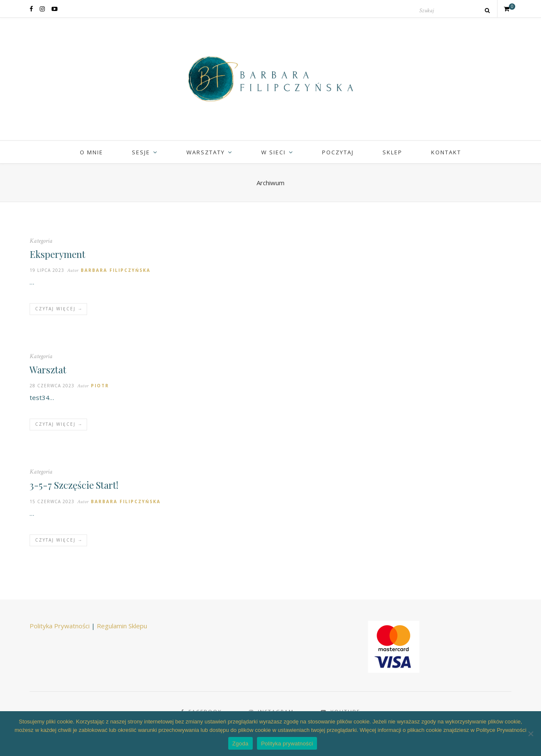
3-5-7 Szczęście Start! (74, 485)
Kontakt (446, 152)
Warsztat (48, 370)
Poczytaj (338, 152)
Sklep (392, 152)
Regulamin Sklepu (122, 626)
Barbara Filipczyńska (116, 270)
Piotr (100, 386)
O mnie (92, 152)
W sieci (273, 152)
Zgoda (240, 744)
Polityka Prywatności (60, 626)
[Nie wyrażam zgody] (530, 734)
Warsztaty (206, 152)
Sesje (141, 152)
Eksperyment (57, 254)
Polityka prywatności (287, 744)
